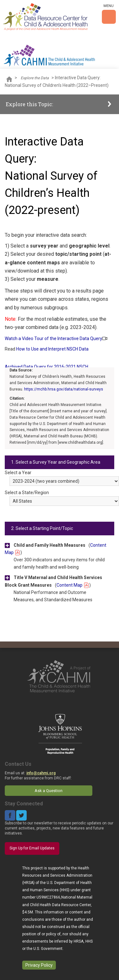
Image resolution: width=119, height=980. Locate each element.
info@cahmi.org (41, 773)
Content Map (73, 585)
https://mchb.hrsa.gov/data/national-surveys (64, 389)
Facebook (10, 815)
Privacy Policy (39, 965)
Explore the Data (35, 78)
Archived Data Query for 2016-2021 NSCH (46, 367)
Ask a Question (49, 791)
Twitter (21, 815)
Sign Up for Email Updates (32, 848)
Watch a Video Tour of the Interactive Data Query (53, 338)
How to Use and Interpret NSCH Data (52, 349)
